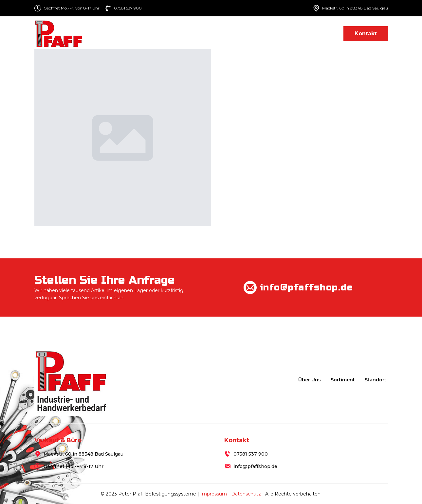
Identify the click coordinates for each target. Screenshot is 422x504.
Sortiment (240, 34)
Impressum (214, 494)
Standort (321, 34)
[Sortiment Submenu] (259, 34)
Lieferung (284, 34)
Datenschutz (246, 494)
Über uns (202, 34)
